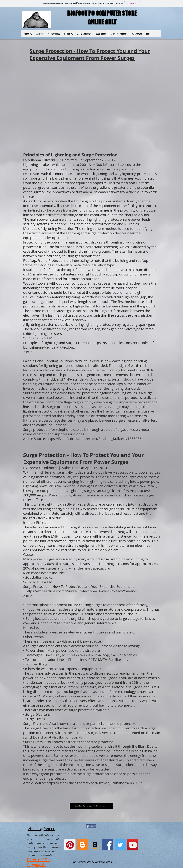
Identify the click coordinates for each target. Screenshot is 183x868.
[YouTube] (133, 845)
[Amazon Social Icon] (95, 845)
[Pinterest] (70, 845)
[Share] (91, 826)
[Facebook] (108, 845)
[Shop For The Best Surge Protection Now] (91, 806)
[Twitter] (120, 845)
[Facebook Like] (75, 23)
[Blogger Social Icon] (82, 845)
